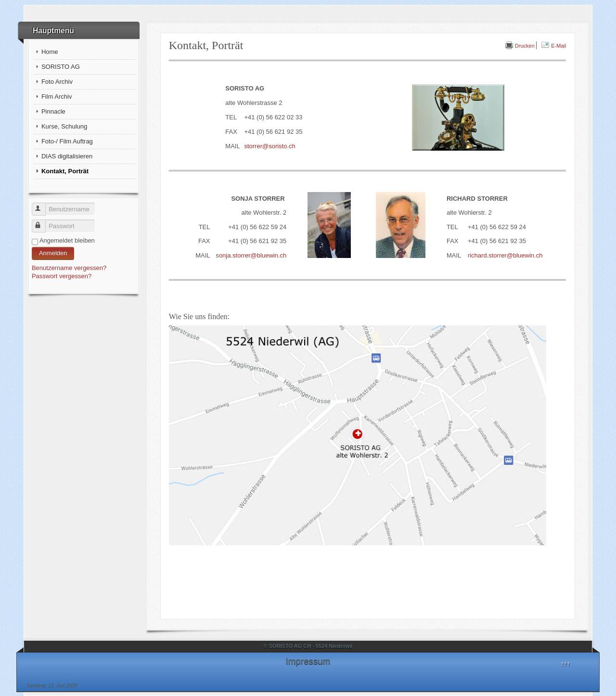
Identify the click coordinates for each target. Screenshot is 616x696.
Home (50, 52)
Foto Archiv (57, 82)
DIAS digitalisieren (67, 156)
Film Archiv (57, 97)
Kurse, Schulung (64, 126)
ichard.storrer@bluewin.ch (506, 255)
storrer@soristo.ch (269, 146)
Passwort (43, 222)
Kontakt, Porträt (65, 171)
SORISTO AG (61, 67)
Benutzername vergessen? (69, 268)
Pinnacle (53, 111)
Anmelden (53, 253)
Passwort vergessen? (62, 276)
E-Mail (554, 46)
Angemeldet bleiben (67, 240)
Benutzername (43, 205)
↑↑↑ (565, 664)
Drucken (520, 46)
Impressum (308, 661)
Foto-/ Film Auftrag (67, 141)
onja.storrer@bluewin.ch (253, 255)
